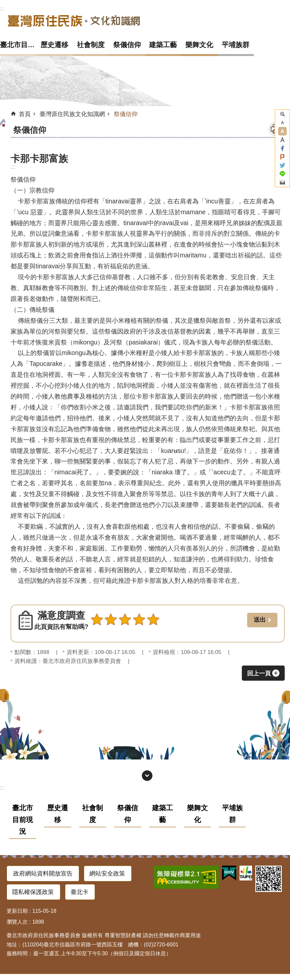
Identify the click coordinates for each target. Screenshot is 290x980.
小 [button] (282, 123)
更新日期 (17, 911)
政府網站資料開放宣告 (43, 874)
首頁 (25, 114)
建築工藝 (163, 45)
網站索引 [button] (147, 776)
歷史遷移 (54, 45)
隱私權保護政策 (33, 892)
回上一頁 (259, 673)
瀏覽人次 (17, 922)
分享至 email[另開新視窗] (282, 183)
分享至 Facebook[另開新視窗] (282, 148)
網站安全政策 (107, 874)
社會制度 (91, 45)
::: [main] (13, 167)
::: (2, 9)
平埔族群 (236, 45)
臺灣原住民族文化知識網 (74, 21)
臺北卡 (80, 892)
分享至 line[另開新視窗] (282, 174)
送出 (97, 634)
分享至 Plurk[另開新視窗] (282, 157)
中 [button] (282, 131)
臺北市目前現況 (18, 45)
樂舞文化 (199, 45)
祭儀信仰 (127, 45)
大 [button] (282, 140)
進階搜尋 (282, 114)
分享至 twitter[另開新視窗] (282, 165)
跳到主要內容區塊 (3, 3)
